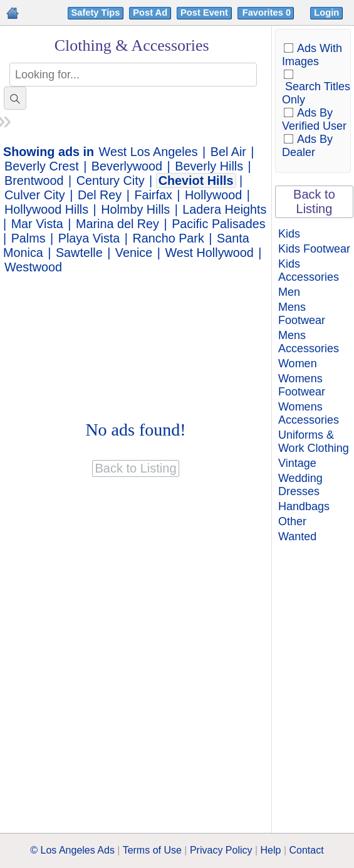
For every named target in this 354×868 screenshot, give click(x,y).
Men (289, 292)
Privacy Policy (221, 850)
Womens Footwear (302, 385)
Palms (29, 238)
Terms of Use (152, 850)
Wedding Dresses (300, 485)
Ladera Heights (224, 209)
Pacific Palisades (219, 224)
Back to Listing (314, 201)
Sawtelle (79, 253)
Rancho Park (169, 238)
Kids (289, 234)
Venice (134, 253)
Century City (111, 180)
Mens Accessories (309, 342)
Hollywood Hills (46, 209)
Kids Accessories (309, 270)
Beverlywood (127, 166)
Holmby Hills (135, 209)
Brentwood (34, 180)
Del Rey (100, 195)
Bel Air (228, 152)
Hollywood (213, 195)
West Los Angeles (148, 152)
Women (298, 363)
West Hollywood (209, 253)
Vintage (297, 463)
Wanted (297, 536)
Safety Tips (96, 13)
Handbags (304, 506)
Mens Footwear (302, 314)
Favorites (268, 13)
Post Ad (150, 13)
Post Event (204, 13)
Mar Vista (37, 224)
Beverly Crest (42, 166)
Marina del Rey (117, 224)
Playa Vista (89, 238)
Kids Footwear (314, 249)
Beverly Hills (209, 166)
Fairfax (153, 195)
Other (292, 521)
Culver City (35, 195)
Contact (307, 850)
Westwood (33, 267)
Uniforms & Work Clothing (314, 442)
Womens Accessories (309, 413)
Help (271, 850)
